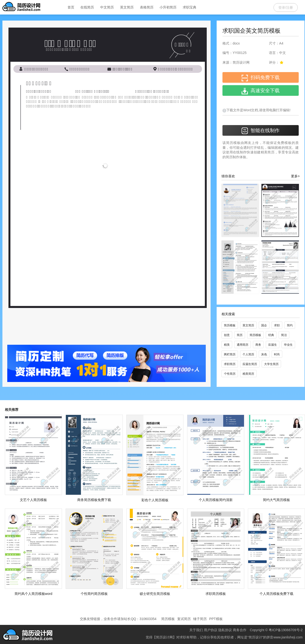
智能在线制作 (261, 131)
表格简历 (147, 7)
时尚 (277, 354)
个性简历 (230, 374)
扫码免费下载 (261, 78)
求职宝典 (190, 7)
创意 (227, 335)
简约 (290, 325)
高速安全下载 (261, 91)
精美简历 (248, 374)
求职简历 (230, 364)
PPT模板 (216, 619)
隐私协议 (225, 630)
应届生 (273, 345)
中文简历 (107, 7)
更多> (295, 176)
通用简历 (243, 345)
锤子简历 (200, 619)
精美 (227, 345)
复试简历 (184, 619)
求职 (277, 325)
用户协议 (211, 630)
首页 (71, 7)
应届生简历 (250, 364)
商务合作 (240, 630)
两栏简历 (230, 354)
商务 (258, 345)
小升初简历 (168, 7)
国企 (264, 325)
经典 (271, 335)
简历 (240, 335)
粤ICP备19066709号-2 (286, 630)
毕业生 (288, 345)
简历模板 (230, 325)
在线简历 (87, 7)
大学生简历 (271, 364)
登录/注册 (286, 7)
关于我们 (196, 630)
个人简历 (248, 354)
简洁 (284, 335)
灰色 (264, 354)
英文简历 (127, 7)
